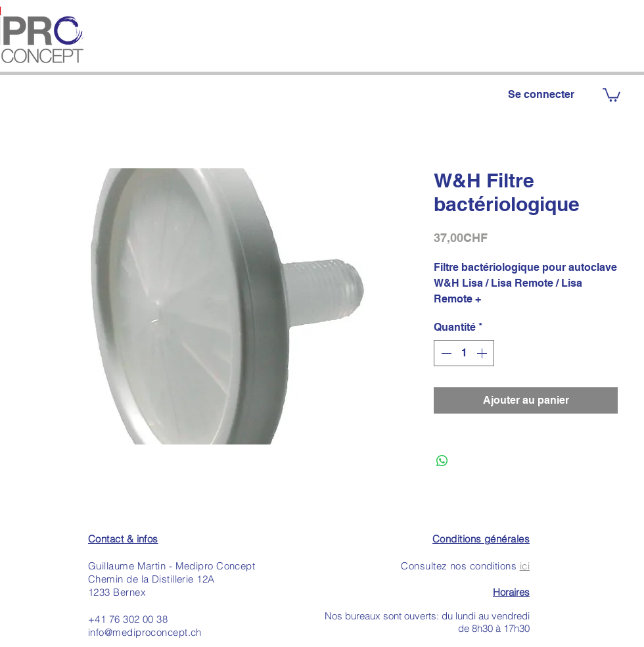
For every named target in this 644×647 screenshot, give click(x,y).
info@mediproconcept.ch (145, 632)
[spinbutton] (464, 353)
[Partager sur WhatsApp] (442, 461)
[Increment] (483, 353)
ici (525, 566)
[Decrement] (445, 353)
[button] (611, 94)
